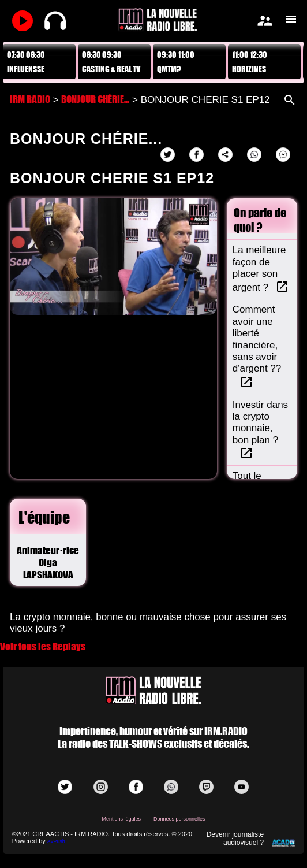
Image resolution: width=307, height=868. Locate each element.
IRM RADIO (30, 99)
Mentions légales (121, 819)
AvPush (56, 841)
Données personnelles (179, 819)
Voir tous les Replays (43, 646)
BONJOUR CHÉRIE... (95, 99)
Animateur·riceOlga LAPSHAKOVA (48, 563)
